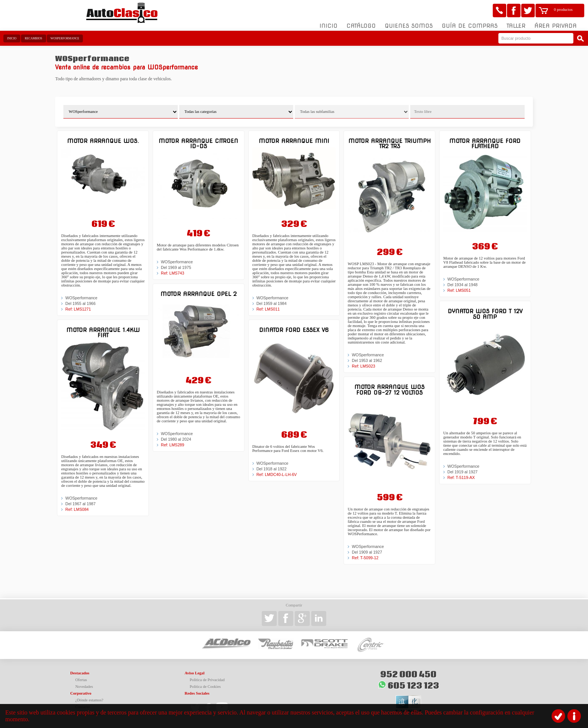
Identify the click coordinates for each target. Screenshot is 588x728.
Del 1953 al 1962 (367, 360)
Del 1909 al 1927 (367, 552)
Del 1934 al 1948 (463, 285)
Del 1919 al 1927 (463, 472)
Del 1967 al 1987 (80, 504)
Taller (516, 26)
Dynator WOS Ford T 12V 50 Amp (485, 314)
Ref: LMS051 (459, 290)
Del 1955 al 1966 (80, 303)
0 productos (563, 10)
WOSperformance (65, 38)
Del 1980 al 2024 (176, 439)
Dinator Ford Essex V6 (294, 330)
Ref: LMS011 (268, 309)
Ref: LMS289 (172, 445)
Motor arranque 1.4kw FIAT (103, 332)
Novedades (84, 687)
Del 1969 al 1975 (176, 267)
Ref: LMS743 (172, 273)
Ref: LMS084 (77, 509)
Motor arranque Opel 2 (199, 294)
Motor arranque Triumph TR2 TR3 (390, 143)
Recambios (34, 38)
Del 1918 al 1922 (272, 469)
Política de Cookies (205, 687)
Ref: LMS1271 (78, 309)
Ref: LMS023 (363, 366)
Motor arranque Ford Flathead (485, 143)
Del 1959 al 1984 (272, 303)
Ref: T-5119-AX (461, 477)
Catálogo (361, 26)
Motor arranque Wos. (103, 141)
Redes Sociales (197, 693)
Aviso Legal (194, 673)
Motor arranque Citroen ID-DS (198, 143)
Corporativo (81, 693)
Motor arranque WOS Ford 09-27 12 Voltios (389, 390)
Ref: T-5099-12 (365, 558)
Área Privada (556, 26)
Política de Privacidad (207, 680)
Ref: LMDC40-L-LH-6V (277, 474)
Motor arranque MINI (294, 141)
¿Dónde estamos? (89, 700)
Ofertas (81, 680)
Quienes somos (409, 26)
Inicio (328, 26)
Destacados (80, 673)
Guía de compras (470, 26)
